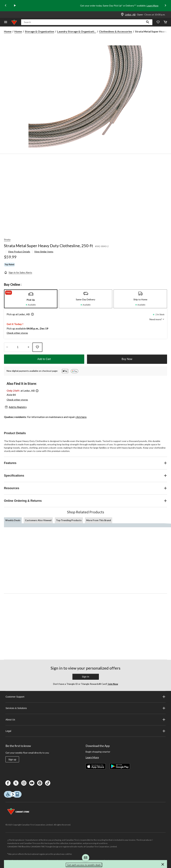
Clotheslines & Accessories (116, 31)
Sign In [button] (86, 677)
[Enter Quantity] (18, 347)
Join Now (113, 684)
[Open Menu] (6, 22)
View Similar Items (44, 252)
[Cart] (165, 22)
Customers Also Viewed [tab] (38, 520)
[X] (16, 783)
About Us (85, 720)
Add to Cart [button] (44, 359)
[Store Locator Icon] (122, 15)
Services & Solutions (85, 708)
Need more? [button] (157, 319)
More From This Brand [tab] (99, 520)
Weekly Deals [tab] (13, 520)
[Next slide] (165, 6)
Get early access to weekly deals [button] (84, 865)
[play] (15, 6)
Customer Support (85, 697)
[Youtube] (32, 783)
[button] (148, 22)
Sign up (12, 759)
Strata (7, 240)
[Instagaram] (24, 783)
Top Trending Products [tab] (69, 520)
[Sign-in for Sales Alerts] (18, 272)
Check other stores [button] (17, 333)
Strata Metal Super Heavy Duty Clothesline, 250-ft (49, 246)
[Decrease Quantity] (7, 347)
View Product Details (19, 252)
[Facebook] (8, 783)
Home (8, 31)
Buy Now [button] (127, 359)
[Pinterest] (40, 783)
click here (81, 417)
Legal (85, 731)
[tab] (31, 299)
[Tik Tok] (48, 783)
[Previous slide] (6, 6)
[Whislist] (158, 22)
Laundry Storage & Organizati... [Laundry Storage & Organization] (77, 31)
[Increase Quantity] (28, 347)
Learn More (153, 6)
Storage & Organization (39, 31)
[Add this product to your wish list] (37, 347)
